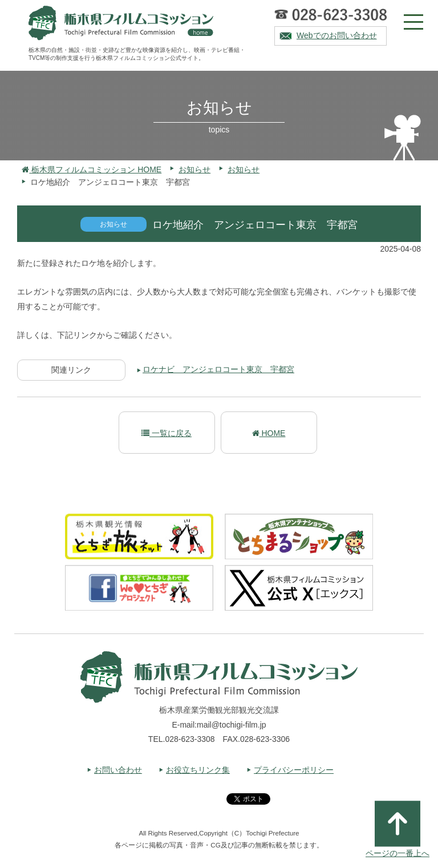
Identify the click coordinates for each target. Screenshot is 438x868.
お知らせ (194, 169)
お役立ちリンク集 (198, 770)
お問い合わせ (118, 770)
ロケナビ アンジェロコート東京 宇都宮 (218, 369)
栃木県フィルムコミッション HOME (92, 169)
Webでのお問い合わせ (337, 35)
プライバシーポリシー (294, 770)
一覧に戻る (167, 433)
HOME (269, 433)
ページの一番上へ (398, 829)
